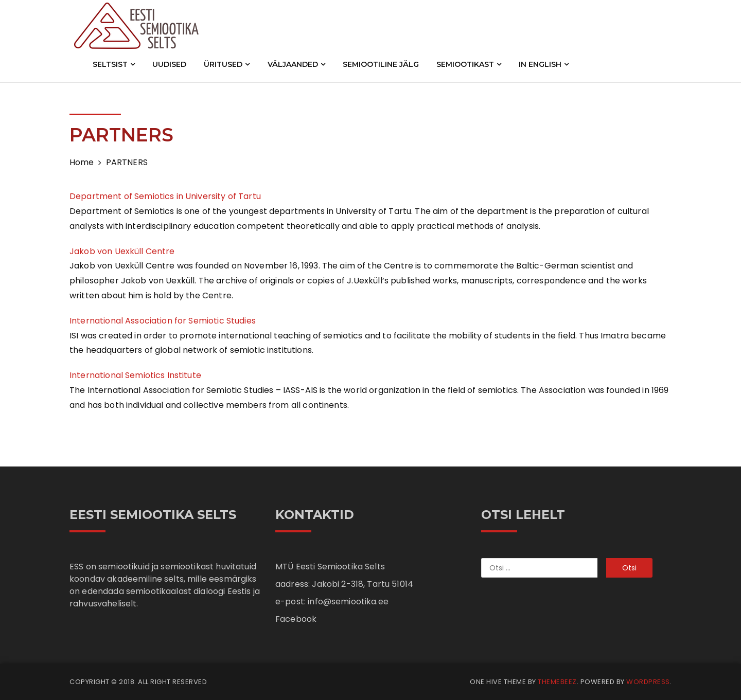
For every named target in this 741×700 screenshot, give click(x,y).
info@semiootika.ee (348, 602)
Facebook (296, 619)
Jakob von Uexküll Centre (123, 251)
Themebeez (557, 682)
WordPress (648, 682)
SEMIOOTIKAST (469, 64)
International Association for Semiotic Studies (163, 321)
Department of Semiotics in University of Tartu (165, 196)
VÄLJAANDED (296, 64)
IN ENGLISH (544, 64)
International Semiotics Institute (135, 375)
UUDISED (169, 64)
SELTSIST (114, 64)
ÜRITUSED (227, 64)
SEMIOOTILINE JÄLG (381, 64)
